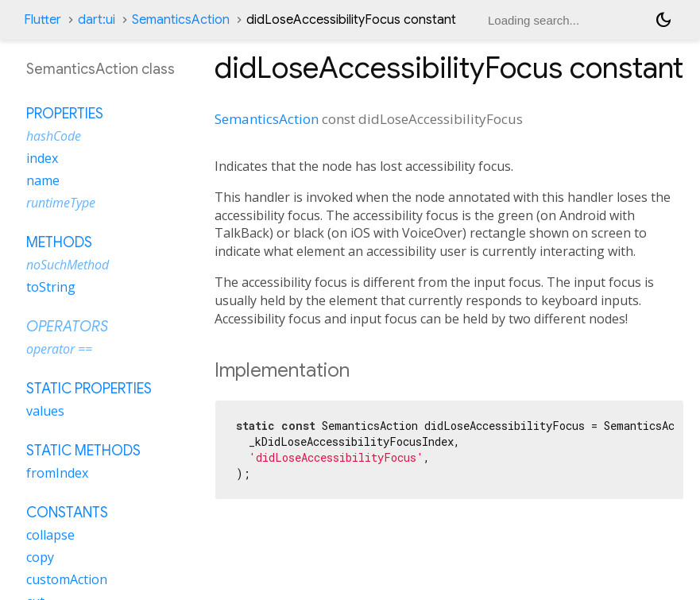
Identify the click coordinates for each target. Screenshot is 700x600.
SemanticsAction (181, 20)
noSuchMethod (68, 265)
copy (40, 557)
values (45, 411)
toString (51, 287)
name (43, 180)
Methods (59, 242)
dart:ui (97, 20)
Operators (67, 327)
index (42, 158)
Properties (65, 114)
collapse (50, 535)
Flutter (43, 20)
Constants (67, 513)
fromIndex (57, 473)
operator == (59, 349)
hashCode (54, 136)
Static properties (89, 389)
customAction (67, 579)
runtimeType (61, 203)
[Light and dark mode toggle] (663, 20)
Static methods (83, 451)
